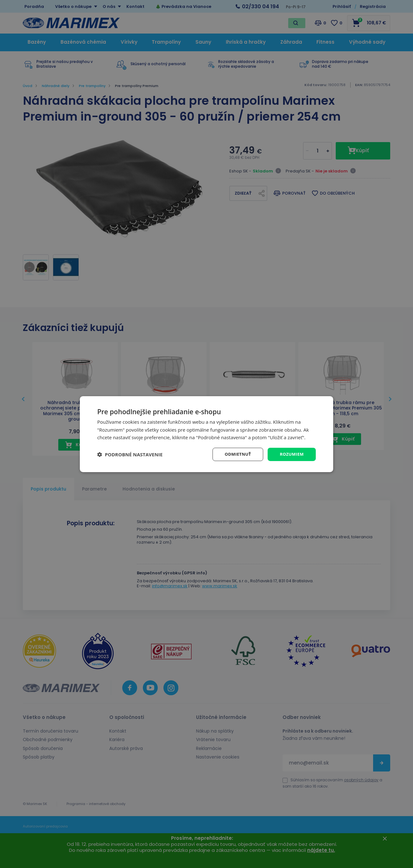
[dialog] (206, 434)
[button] (130, 454)
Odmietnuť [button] (235, 454)
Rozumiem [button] (291, 454)
